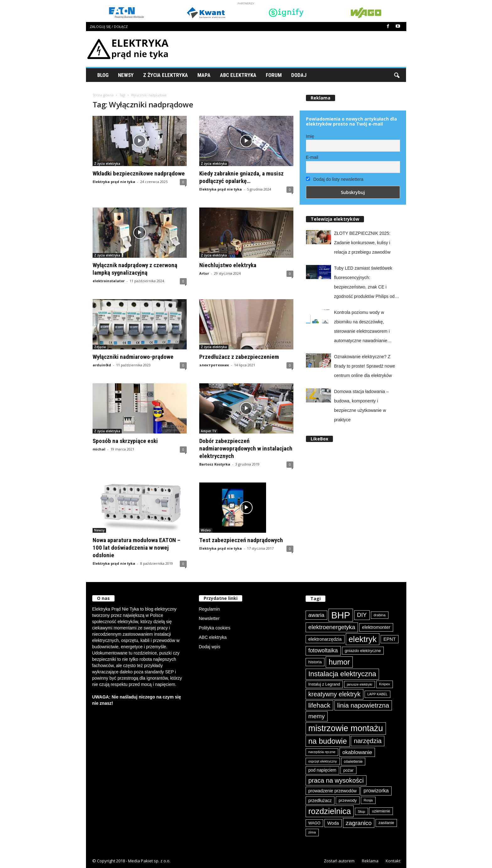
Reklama (370, 861)
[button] (397, 75)
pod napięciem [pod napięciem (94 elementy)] (323, 770)
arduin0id (102, 365)
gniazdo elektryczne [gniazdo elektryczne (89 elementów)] (363, 651)
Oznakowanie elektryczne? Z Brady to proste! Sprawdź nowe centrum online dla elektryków (365, 366)
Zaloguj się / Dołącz (109, 27)
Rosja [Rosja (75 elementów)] (368, 800)
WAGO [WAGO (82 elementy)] (315, 823)
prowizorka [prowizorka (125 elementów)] (376, 791)
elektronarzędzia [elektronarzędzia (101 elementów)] (325, 639)
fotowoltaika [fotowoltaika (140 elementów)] (323, 650)
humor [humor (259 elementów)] (339, 662)
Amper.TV (209, 431)
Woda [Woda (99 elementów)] (333, 823)
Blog (103, 75)
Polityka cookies (215, 628)
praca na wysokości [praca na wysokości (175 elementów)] (336, 780)
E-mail (312, 157)
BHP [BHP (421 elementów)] (341, 615)
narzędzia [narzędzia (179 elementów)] (368, 741)
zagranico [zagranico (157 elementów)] (359, 823)
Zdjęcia (100, 347)
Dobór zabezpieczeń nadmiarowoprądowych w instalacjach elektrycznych (246, 448)
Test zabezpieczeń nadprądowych (241, 540)
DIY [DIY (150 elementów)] (362, 615)
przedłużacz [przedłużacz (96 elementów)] (320, 801)
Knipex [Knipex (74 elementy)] (385, 684)
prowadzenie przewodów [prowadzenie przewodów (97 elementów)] (333, 791)
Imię (310, 136)
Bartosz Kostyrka (215, 464)
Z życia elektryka (166, 75)
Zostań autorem (339, 861)
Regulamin (209, 609)
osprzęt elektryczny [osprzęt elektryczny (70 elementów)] (323, 761)
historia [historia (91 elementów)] (315, 662)
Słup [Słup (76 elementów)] (361, 811)
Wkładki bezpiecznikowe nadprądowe (139, 173)
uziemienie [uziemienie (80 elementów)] (381, 811)
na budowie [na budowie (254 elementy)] (328, 741)
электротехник (214, 365)
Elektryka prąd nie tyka (114, 182)
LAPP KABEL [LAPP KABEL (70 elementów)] (377, 694)
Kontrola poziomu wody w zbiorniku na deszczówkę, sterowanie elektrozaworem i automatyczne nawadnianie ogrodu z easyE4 (362, 328)
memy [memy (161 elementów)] (317, 716)
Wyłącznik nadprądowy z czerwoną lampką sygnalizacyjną (135, 269)
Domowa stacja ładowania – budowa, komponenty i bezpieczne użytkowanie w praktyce (361, 406)
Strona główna (103, 95)
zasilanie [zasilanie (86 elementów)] (386, 823)
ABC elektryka (213, 637)
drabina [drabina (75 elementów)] (380, 615)
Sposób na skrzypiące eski (125, 441)
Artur (204, 273)
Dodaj (299, 75)
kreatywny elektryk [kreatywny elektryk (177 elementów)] (334, 694)
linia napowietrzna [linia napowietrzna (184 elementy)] (363, 705)
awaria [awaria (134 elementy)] (316, 615)
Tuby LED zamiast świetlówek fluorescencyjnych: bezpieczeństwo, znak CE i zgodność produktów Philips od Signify (364, 283)
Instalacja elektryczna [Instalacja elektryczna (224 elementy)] (342, 674)
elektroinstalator (109, 281)
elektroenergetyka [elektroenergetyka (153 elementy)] (332, 627)
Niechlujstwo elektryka (228, 265)
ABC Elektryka (238, 75)
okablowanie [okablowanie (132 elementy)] (357, 752)
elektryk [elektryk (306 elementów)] (363, 639)
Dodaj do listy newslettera (335, 179)
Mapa (204, 75)
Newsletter (209, 618)
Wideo (206, 530)
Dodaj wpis (210, 647)
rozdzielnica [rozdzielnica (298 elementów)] (330, 811)
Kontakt (393, 861)
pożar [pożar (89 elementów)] (348, 770)
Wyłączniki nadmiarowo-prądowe (133, 357)
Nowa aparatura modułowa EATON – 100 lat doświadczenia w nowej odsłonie (136, 548)
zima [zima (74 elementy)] (312, 832)
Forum (274, 75)
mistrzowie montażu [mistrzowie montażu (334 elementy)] (346, 728)
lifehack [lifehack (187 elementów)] (319, 705)
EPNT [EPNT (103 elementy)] (390, 639)
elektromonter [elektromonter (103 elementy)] (376, 627)
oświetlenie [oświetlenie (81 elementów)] (353, 762)
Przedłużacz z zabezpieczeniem (239, 357)
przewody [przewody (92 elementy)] (348, 800)
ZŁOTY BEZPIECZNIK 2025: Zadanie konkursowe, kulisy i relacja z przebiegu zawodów (362, 243)
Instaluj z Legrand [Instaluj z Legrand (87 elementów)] (324, 684)
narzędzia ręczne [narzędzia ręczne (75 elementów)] (322, 752)
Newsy (126, 75)
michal (99, 449)
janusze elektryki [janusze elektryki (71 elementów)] (360, 684)
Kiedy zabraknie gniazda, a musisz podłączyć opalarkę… (241, 177)
